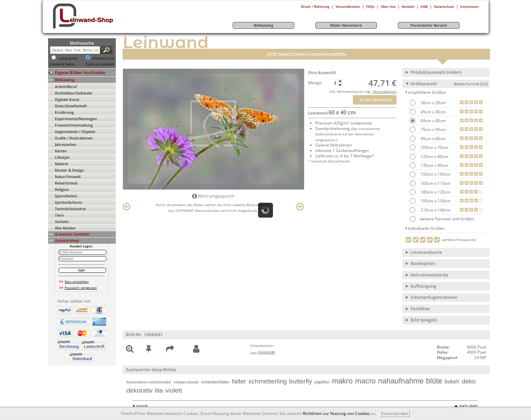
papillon (322, 382)
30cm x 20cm (433, 103)
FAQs (370, 6)
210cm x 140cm (435, 210)
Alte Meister (65, 228)
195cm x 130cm (435, 201)
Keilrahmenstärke (429, 275)
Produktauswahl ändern (436, 72)
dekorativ (140, 390)
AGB (424, 6)
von (263, 353)
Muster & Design (69, 170)
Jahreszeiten (66, 144)
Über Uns (388, 6)
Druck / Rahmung (315, 6)
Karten (61, 151)
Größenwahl (449, 84)
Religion (62, 189)
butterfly (301, 381)
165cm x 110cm (435, 183)
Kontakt (408, 6)
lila (159, 390)
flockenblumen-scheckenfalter (149, 382)
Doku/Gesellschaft (71, 106)
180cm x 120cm (435, 192)
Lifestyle (62, 157)
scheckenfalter (215, 382)
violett (174, 390)
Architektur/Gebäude (73, 93)
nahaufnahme (401, 381)
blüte (434, 381)
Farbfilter (420, 309)
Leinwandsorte (426, 252)
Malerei (61, 164)
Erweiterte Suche (62, 64)
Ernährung (64, 112)
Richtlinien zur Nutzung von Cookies (336, 413)
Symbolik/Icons (68, 202)
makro (342, 381)
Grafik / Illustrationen (74, 138)
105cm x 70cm (434, 147)
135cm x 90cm (434, 165)
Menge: (315, 83)
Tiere (59, 215)
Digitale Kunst (67, 99)
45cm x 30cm (433, 112)
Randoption (423, 263)
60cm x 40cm (433, 121)
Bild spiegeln (424, 320)
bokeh (452, 382)
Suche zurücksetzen (100, 64)
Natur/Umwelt (68, 176)
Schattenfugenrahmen (434, 297)
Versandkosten (348, 6)
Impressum (470, 6)
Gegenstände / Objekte (75, 131)
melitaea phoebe (186, 382)
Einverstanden (395, 413)
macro (365, 381)
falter (239, 381)
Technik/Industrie (70, 209)
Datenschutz (444, 6)
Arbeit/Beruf (66, 86)
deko (469, 381)
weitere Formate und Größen (442, 219)
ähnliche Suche (103, 59)
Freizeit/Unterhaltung (74, 125)
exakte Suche (68, 59)
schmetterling (268, 381)
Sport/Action (66, 196)
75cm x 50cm (433, 129)
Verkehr (62, 222)
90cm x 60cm (433, 139)
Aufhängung (423, 286)
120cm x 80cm (434, 157)
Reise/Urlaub (66, 183)
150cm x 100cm (435, 174)
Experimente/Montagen (76, 119)
